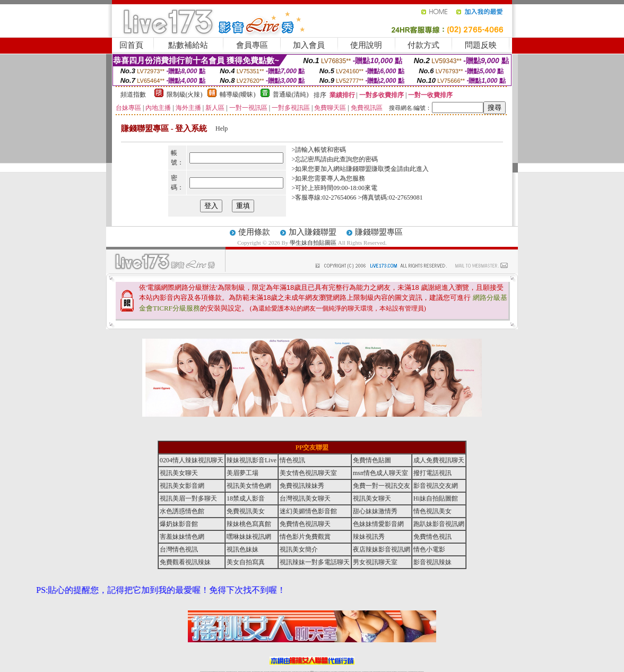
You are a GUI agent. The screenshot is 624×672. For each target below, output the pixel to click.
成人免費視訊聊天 (439, 460)
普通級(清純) (291, 94)
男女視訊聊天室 (375, 562)
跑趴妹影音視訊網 (439, 524)
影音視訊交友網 (436, 486)
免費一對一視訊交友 (382, 486)
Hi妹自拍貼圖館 (436, 498)
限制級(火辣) (185, 94)
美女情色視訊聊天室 (308, 473)
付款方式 (423, 45)
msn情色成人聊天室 (380, 473)
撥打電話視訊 (432, 473)
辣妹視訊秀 (369, 537)
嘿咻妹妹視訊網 (249, 537)
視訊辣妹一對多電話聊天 (315, 562)
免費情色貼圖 (372, 460)
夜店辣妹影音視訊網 (382, 549)
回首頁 (131, 45)
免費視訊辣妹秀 (302, 486)
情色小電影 (429, 549)
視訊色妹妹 (242, 549)
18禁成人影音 (246, 498)
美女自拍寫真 (246, 562)
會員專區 (252, 45)
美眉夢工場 (242, 473)
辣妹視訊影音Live (252, 460)
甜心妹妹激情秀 (375, 511)
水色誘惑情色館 (182, 511)
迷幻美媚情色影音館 (308, 511)
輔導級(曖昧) (238, 94)
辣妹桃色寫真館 (249, 524)
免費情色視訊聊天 (305, 524)
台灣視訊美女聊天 (305, 498)
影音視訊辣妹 (432, 562)
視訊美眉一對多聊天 (188, 498)
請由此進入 (413, 169)
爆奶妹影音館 (179, 524)
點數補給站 (188, 45)
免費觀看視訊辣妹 (185, 562)
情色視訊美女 (432, 511)
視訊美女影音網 (182, 486)
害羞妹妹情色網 (182, 537)
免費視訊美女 (246, 511)
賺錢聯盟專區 (379, 232)
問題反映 (481, 45)
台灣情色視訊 (179, 549)
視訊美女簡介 (299, 549)
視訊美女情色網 (249, 486)
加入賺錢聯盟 (313, 232)
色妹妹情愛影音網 (378, 524)
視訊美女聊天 (179, 473)
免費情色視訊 (432, 537)
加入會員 (309, 45)
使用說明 (366, 45)
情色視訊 (292, 460)
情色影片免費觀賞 (305, 537)
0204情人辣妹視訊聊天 (192, 460)
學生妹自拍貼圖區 (313, 243)
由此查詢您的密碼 (352, 159)
